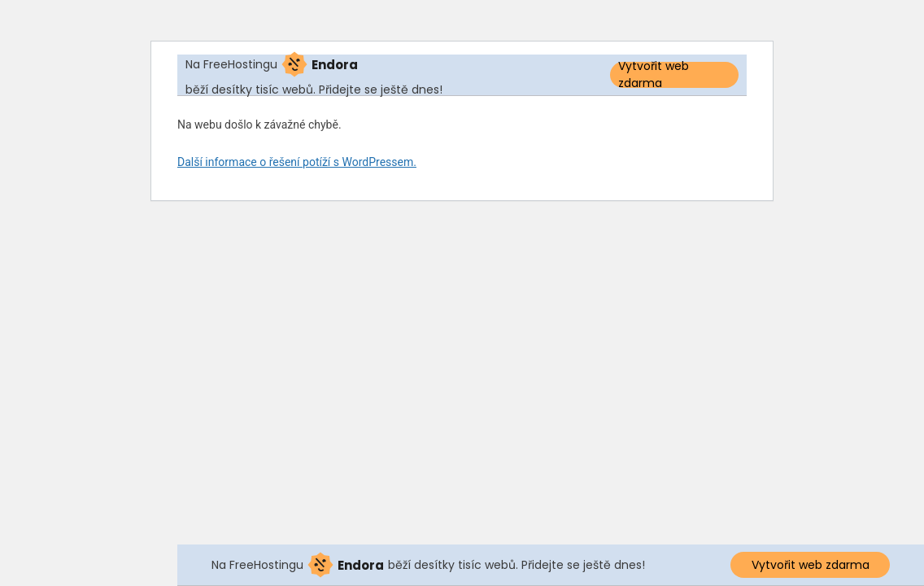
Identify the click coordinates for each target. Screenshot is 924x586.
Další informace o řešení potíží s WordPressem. (297, 162)
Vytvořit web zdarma (654, 75)
